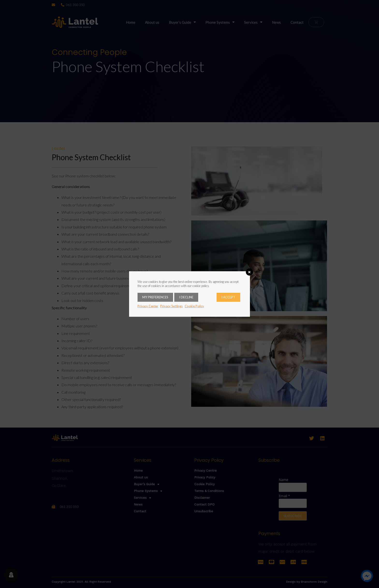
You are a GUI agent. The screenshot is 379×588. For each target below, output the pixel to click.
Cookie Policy (194, 306)
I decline (186, 297)
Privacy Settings (171, 306)
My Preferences (155, 297)
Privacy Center (148, 306)
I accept (228, 297)
